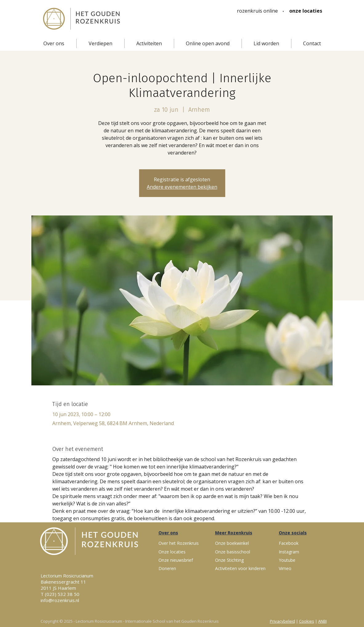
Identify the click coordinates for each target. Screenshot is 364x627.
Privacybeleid (282, 621)
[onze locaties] (306, 11)
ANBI (322, 621)
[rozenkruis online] (257, 11)
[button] (54, 43)
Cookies (307, 621)
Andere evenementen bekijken (182, 187)
